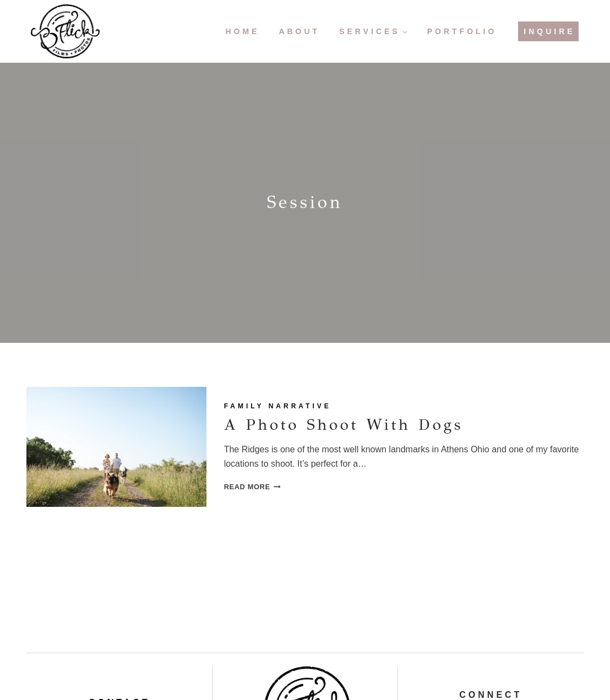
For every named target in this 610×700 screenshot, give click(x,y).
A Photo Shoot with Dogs (346, 423)
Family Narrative (278, 406)
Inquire (549, 31)
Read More (252, 486)
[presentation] (116, 447)
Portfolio (462, 31)
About (299, 31)
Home (242, 31)
